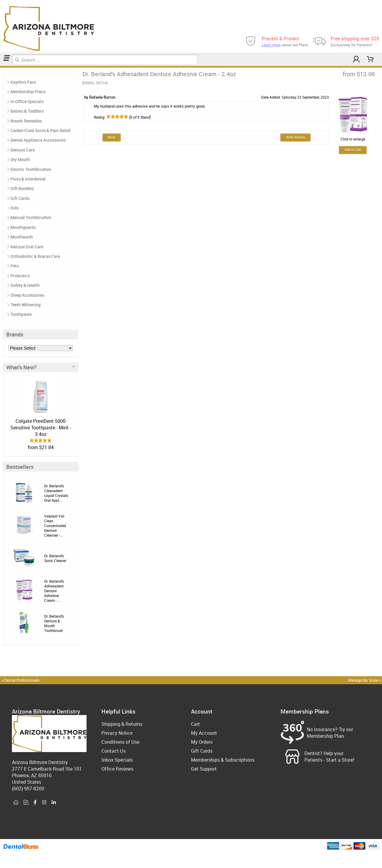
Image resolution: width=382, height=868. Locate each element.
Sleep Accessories (27, 295)
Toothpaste (21, 314)
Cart (195, 724)
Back (112, 137)
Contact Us (114, 751)
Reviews (5, 67)
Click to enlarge (353, 137)
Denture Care (3, 67)
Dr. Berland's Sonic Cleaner (55, 558)
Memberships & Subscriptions (223, 760)
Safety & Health (25, 285)
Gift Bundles (22, 188)
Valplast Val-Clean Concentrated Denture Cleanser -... (55, 526)
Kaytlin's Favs (23, 82)
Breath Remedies (26, 121)
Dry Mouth (20, 159)
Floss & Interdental (28, 179)
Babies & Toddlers (27, 111)
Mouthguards (23, 227)
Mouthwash (22, 237)
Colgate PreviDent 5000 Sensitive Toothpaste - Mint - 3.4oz (41, 428)
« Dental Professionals (21, 680)
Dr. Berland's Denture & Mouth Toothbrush (54, 623)
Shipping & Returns (122, 724)
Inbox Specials (117, 760)
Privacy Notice (117, 733)
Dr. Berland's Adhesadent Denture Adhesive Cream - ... (54, 591)
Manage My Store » (365, 680)
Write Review (296, 137)
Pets (15, 266)
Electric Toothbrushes (31, 169)
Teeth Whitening (26, 305)
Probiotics (20, 276)
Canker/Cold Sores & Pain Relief (40, 130)
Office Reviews (117, 769)
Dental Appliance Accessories (38, 140)
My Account (204, 733)
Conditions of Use (120, 742)
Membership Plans (28, 92)
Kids (15, 208)
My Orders (202, 742)
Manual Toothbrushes (31, 217)
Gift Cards (20, 198)
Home (1, 67)
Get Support (204, 769)
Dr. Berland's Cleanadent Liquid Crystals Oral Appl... (56, 493)
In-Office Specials (27, 101)
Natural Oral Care (27, 247)
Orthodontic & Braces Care (35, 256)
